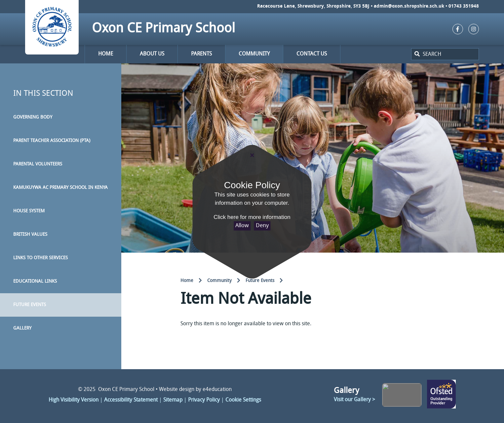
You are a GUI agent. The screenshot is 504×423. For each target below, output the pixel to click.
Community (219, 281)
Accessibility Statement (131, 400)
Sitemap (173, 400)
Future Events (260, 281)
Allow (242, 226)
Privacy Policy (204, 400)
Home (187, 281)
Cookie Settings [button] (243, 400)
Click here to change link (441, 395)
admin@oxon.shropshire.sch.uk (409, 6)
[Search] (416, 54)
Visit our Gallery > (354, 400)
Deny (262, 226)
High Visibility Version (74, 400)
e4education (217, 390)
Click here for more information (252, 217)
